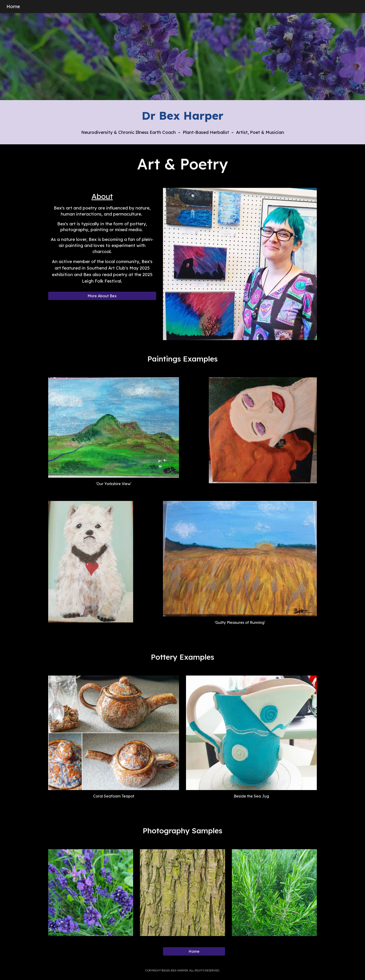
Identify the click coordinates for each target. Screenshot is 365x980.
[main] (182, 116)
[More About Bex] (102, 296)
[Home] (194, 951)
